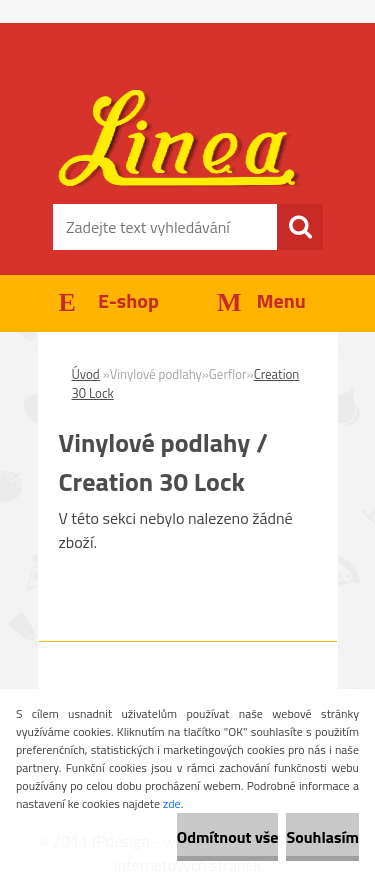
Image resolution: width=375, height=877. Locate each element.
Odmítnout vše (228, 837)
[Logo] (187, 140)
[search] (300, 227)
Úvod (86, 374)
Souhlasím (322, 837)
